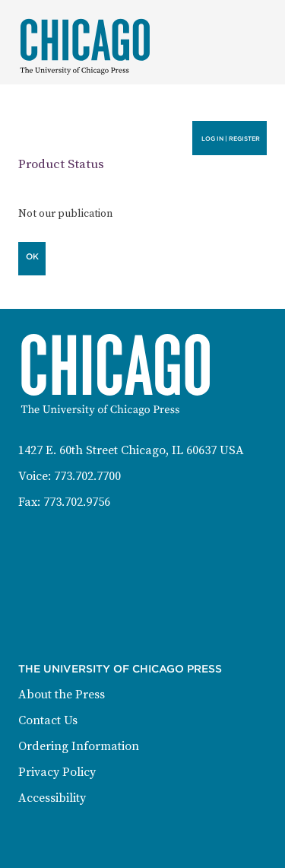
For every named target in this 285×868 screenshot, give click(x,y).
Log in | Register (231, 138)
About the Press (62, 695)
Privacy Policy (57, 772)
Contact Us (48, 720)
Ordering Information (79, 746)
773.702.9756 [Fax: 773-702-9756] (77, 502)
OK (32, 256)
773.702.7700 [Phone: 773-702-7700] (87, 476)
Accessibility (52, 798)
